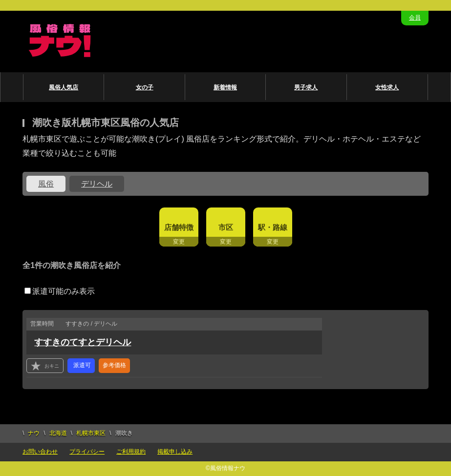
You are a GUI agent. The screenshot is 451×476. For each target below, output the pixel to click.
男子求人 (306, 87)
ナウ (34, 433)
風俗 (46, 184)
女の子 (145, 87)
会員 (415, 18)
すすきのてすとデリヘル (83, 342)
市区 (226, 227)
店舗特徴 (179, 227)
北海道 (58, 433)
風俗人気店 (64, 87)
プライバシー (87, 452)
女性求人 (387, 87)
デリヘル (97, 184)
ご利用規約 (131, 452)
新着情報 (225, 87)
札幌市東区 (91, 433)
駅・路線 (273, 227)
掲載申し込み (175, 452)
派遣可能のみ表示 (60, 291)
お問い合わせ (40, 452)
